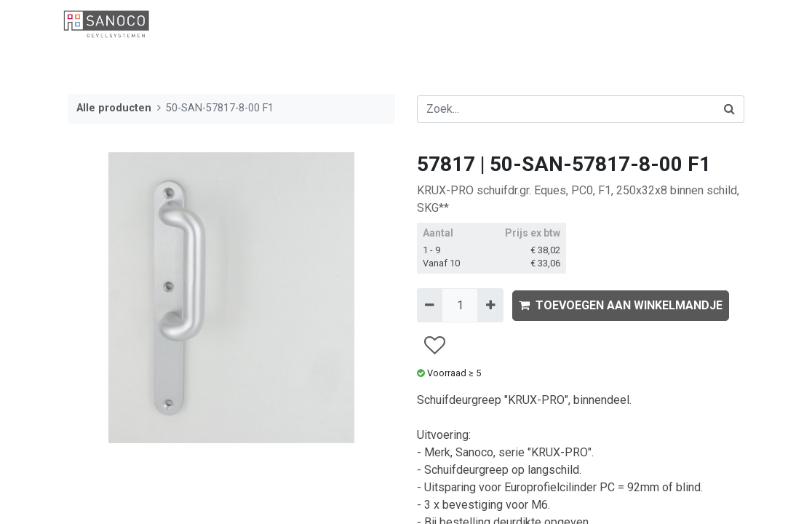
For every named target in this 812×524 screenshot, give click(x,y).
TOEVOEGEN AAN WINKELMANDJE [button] (621, 305)
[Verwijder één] (430, 305)
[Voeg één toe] (490, 305)
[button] (434, 345)
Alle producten (114, 108)
